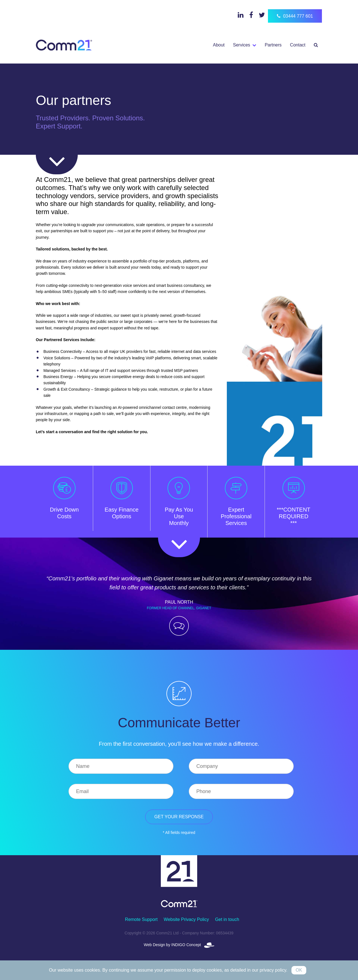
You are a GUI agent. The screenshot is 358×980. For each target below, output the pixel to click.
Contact (298, 45)
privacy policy (273, 970)
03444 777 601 (295, 16)
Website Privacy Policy (186, 919)
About (219, 45)
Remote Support (141, 919)
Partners (273, 45)
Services (242, 45)
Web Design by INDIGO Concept (179, 945)
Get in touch (227, 919)
